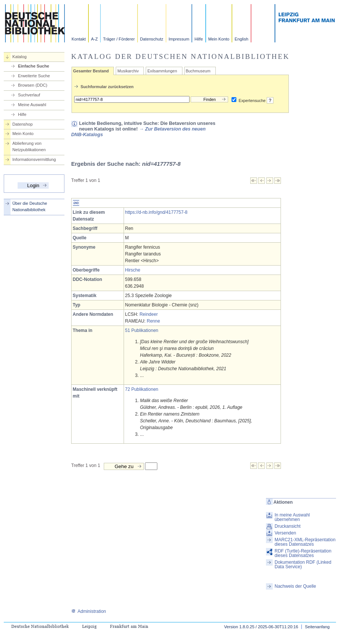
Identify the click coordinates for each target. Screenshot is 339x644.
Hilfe (199, 39)
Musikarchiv (128, 71)
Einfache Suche (34, 66)
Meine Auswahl (32, 105)
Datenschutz (152, 39)
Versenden (285, 533)
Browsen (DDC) (33, 85)
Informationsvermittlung (34, 159)
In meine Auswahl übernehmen (292, 517)
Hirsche (133, 270)
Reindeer (149, 314)
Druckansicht (287, 526)
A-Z (94, 39)
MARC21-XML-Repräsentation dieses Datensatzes (305, 542)
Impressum (179, 39)
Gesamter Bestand (91, 71)
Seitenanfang (317, 627)
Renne (153, 321)
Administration (89, 611)
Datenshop (22, 124)
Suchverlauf (29, 95)
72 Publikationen (142, 389)
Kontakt (79, 39)
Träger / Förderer (119, 39)
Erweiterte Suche (34, 76)
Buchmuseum (198, 71)
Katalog (19, 57)
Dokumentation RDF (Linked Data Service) (303, 564)
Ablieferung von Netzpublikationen (29, 146)
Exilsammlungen (162, 71)
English (241, 39)
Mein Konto (219, 39)
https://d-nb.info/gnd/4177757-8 (156, 212)
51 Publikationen (142, 330)
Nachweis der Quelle (295, 586)
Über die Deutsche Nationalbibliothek (30, 206)
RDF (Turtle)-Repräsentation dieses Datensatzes (303, 553)
